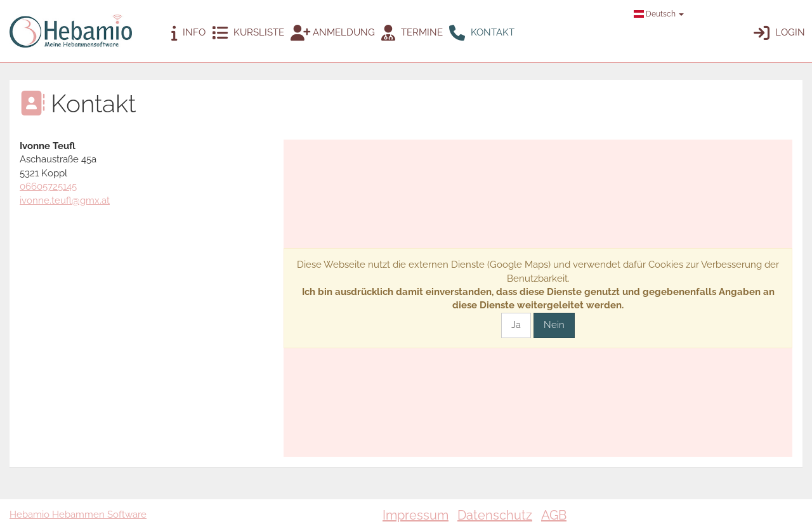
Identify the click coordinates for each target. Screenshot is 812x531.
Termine (412, 33)
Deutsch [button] (659, 14)
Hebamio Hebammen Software (78, 515)
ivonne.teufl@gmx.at (65, 200)
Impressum (416, 515)
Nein (554, 325)
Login (779, 33)
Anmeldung (333, 33)
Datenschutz (495, 515)
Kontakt (482, 33)
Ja (516, 325)
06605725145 (48, 187)
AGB (554, 515)
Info (188, 33)
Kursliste (248, 33)
